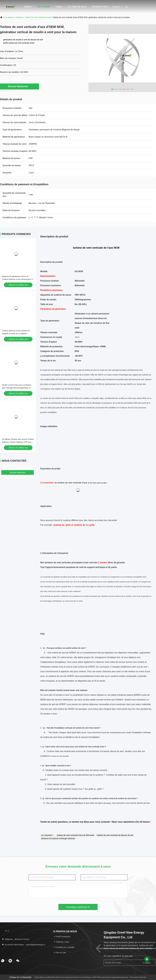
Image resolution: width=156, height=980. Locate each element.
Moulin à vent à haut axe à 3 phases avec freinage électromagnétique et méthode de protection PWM (17, 388)
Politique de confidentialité (20, 977)
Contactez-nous (100, 7)
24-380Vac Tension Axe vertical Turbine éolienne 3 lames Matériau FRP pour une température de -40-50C (18, 442)
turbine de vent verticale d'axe (37, 17)
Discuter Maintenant (20, 86)
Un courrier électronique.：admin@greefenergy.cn (23, 945)
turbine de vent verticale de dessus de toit (115, 835)
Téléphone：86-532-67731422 (16, 939)
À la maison (8, 17)
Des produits (44, 7)
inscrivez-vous (148, 963)
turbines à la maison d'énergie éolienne (58, 838)
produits (19, 17)
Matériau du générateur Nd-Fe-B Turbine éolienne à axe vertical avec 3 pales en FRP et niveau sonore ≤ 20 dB (18, 279)
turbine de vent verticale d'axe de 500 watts (75, 835)
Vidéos (59, 7)
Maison (28, 7)
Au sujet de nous (77, 7)
